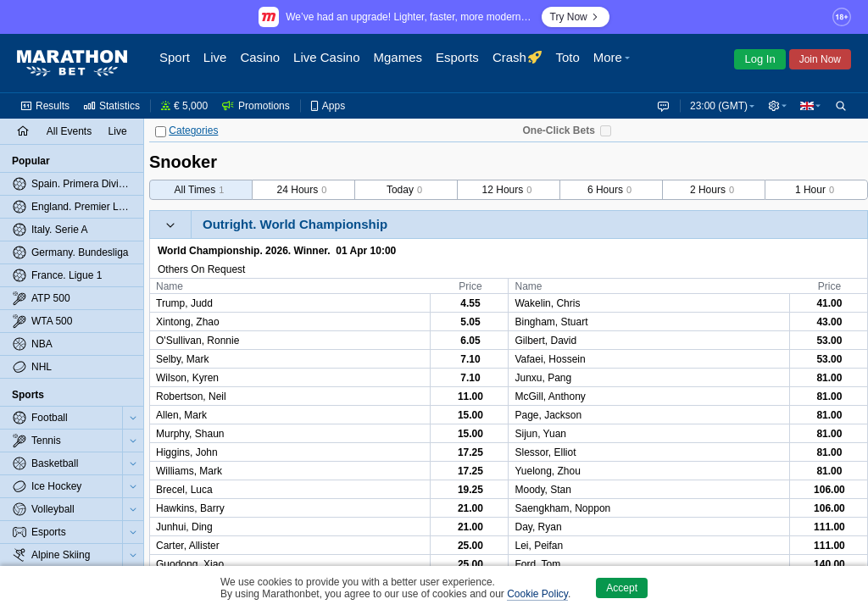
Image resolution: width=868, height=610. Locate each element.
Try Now (576, 17)
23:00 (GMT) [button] (715, 106)
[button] (688, 64)
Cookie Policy (537, 594)
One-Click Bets (558, 130)
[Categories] (161, 132)
